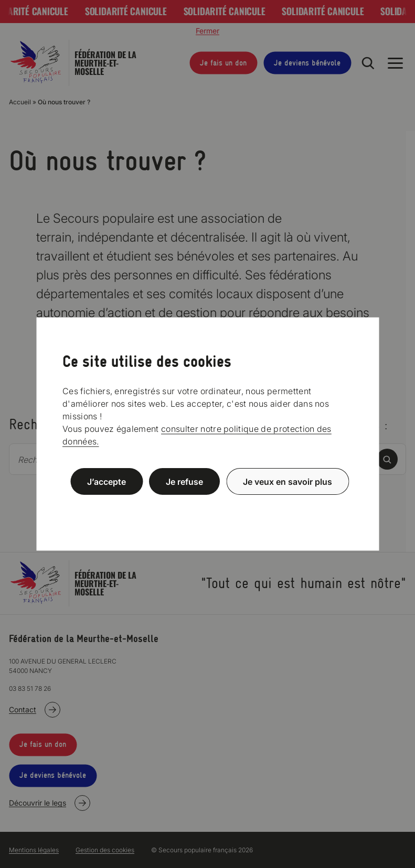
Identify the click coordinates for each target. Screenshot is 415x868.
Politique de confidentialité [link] (208, 507)
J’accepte (107, 482)
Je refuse (184, 482)
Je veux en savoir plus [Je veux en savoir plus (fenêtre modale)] (288, 482)
